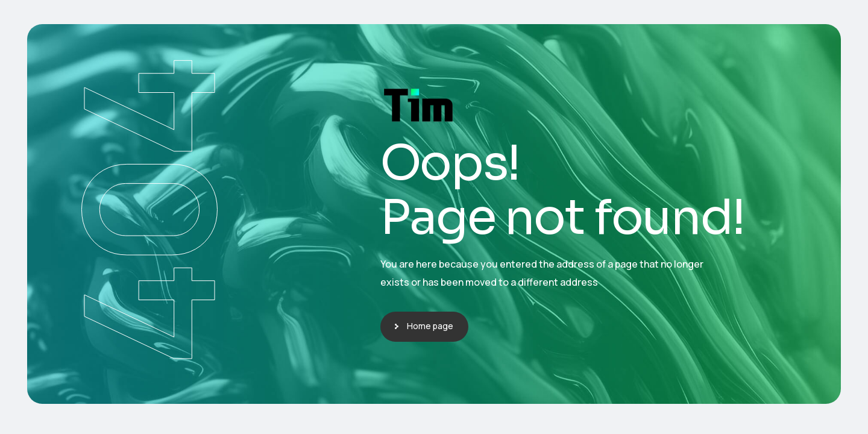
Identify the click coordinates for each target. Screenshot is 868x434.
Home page (430, 326)
